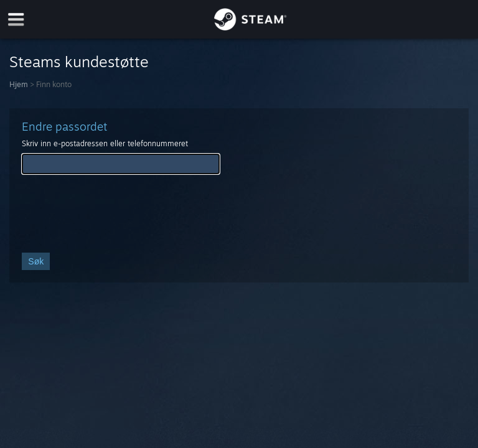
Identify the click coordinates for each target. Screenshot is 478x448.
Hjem (19, 84)
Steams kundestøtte (79, 62)
